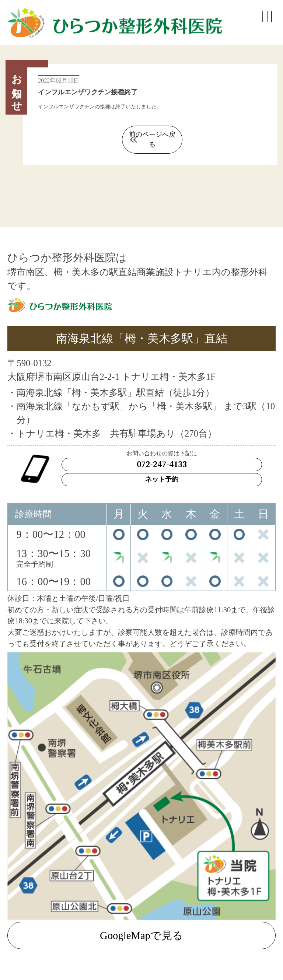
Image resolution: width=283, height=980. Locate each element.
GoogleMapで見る (141, 925)
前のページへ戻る (152, 134)
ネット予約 (162, 469)
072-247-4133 (162, 455)
